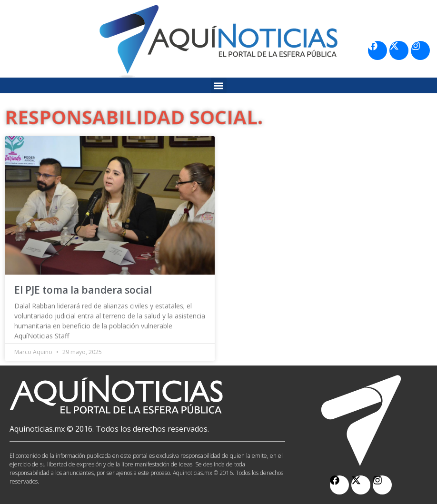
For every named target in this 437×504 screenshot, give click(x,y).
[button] (219, 85)
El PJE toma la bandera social (83, 290)
